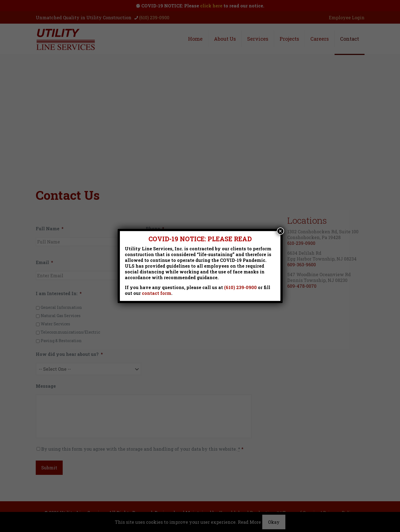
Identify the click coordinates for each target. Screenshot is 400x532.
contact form (157, 293)
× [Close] (280, 231)
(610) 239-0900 (240, 287)
